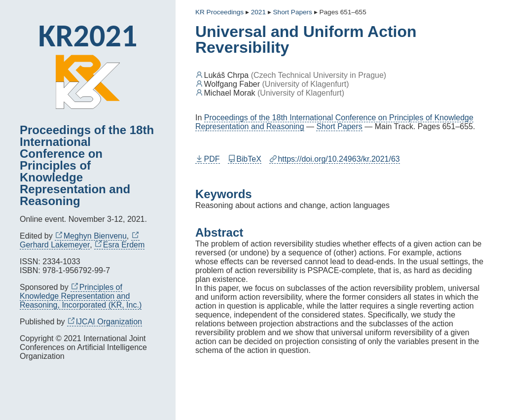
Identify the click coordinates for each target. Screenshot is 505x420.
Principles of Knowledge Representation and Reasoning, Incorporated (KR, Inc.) (81, 296)
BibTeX (245, 159)
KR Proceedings (219, 12)
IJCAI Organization (105, 322)
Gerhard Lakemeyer (79, 240)
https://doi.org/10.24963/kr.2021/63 (335, 159)
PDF (208, 159)
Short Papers (339, 126)
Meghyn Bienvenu (91, 236)
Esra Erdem (119, 245)
